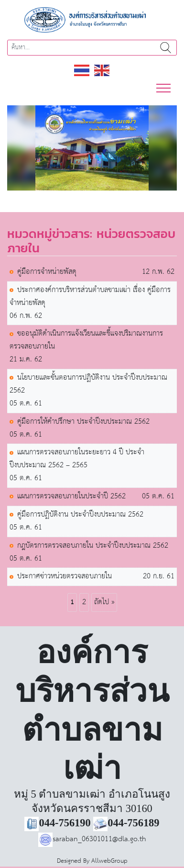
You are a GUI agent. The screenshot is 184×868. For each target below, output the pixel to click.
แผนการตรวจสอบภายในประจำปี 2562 (71, 497)
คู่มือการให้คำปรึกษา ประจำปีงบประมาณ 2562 (83, 422)
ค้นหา (166, 48)
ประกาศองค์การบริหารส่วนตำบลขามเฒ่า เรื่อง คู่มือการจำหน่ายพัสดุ (90, 297)
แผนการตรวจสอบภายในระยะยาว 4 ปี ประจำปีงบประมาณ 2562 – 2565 (77, 459)
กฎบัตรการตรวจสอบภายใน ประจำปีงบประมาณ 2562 (93, 546)
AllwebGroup (109, 861)
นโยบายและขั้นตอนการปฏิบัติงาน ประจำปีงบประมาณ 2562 (88, 384)
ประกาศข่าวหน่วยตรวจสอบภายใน (65, 577)
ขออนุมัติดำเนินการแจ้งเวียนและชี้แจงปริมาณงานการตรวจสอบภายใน (86, 340)
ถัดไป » (104, 602)
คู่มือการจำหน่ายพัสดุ (47, 272)
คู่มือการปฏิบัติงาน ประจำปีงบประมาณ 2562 (80, 515)
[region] (92, 148)
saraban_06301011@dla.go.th (92, 839)
